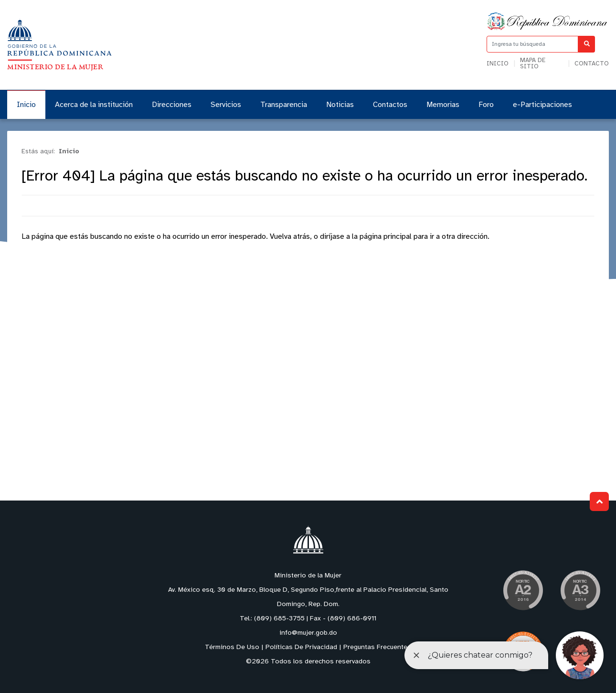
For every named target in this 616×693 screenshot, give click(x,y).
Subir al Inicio (600, 502)
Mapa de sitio (533, 64)
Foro (486, 105)
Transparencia (284, 105)
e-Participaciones (542, 105)
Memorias (443, 105)
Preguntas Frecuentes (377, 647)
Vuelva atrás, (291, 237)
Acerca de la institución (94, 105)
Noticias (340, 105)
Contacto (592, 64)
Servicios (226, 105)
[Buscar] (587, 44)
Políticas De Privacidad (301, 647)
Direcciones (172, 105)
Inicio (498, 64)
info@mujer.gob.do (308, 633)
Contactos (390, 105)
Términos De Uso (232, 647)
